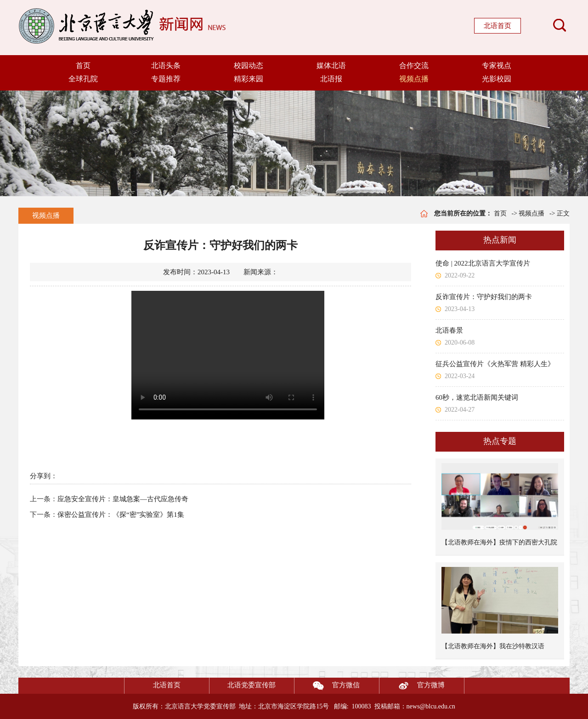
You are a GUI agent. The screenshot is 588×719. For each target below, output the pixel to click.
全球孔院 (83, 79)
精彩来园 (249, 79)
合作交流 (414, 65)
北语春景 (449, 330)
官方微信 (327, 686)
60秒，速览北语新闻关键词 (477, 397)
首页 (83, 65)
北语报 (331, 79)
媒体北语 (331, 65)
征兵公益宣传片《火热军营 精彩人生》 (495, 364)
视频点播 (414, 79)
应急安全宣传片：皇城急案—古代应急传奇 (123, 499)
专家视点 (497, 65)
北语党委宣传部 (252, 685)
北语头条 (166, 65)
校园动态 (249, 65)
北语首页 (498, 26)
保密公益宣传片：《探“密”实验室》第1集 (121, 515)
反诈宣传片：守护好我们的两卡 (484, 297)
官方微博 (412, 686)
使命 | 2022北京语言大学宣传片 (483, 263)
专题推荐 (166, 79)
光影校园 (497, 79)
